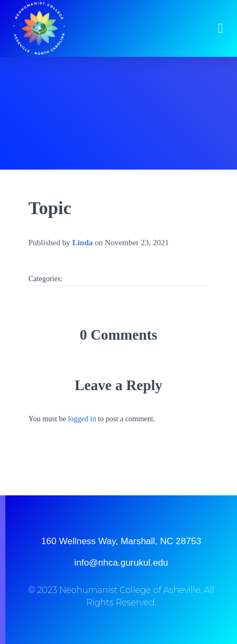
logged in (82, 419)
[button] (220, 28)
